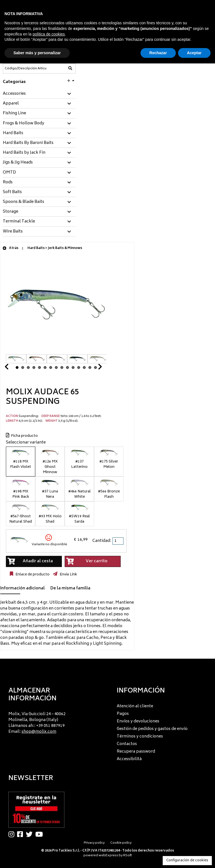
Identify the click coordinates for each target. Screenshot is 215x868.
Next (93, 368)
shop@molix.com (39, 732)
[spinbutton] (118, 541)
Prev (13, 368)
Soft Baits (12, 192)
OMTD (9, 173)
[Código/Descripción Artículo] (25, 68)
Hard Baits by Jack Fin (24, 153)
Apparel (11, 104)
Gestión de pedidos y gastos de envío (152, 729)
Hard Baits (13, 133)
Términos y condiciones (140, 737)
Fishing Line (14, 113)
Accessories (14, 94)
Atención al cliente (135, 706)
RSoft (128, 856)
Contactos (127, 744)
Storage (10, 212)
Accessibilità (129, 759)
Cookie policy (121, 843)
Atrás (10, 248)
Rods (8, 182)
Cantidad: (102, 541)
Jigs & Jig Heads (18, 163)
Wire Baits (13, 232)
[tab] (39, 94)
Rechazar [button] (158, 53)
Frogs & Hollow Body (24, 124)
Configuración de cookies (187, 861)
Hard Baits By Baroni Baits (28, 143)
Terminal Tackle (19, 222)
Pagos (123, 714)
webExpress (108, 856)
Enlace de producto (32, 575)
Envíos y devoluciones (138, 721)
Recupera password (136, 752)
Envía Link (68, 575)
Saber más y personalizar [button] (37, 53)
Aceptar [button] (194, 53)
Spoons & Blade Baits (24, 202)
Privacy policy (94, 843)
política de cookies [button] (49, 34)
